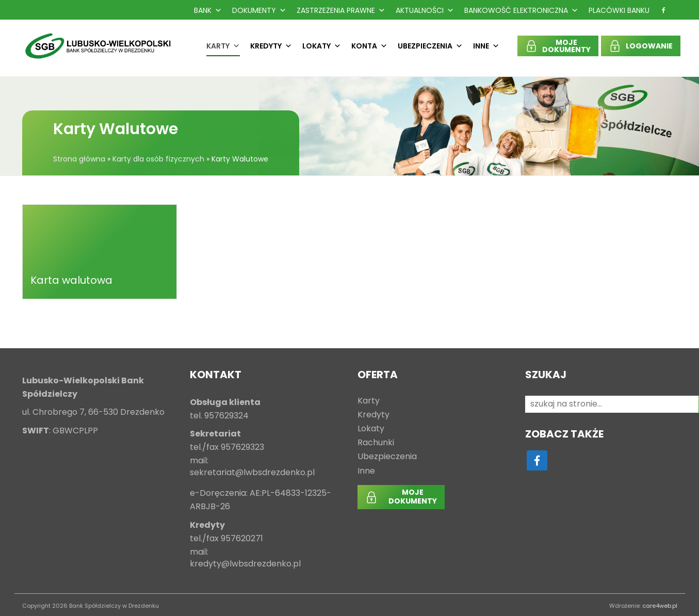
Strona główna (79, 159)
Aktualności (425, 10)
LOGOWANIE (649, 46)
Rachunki (376, 443)
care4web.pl (660, 606)
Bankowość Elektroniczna (521, 10)
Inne (486, 46)
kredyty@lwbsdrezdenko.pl (245, 564)
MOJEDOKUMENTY (566, 46)
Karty (223, 46)
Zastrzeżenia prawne (341, 10)
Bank (208, 10)
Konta (369, 46)
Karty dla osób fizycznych (158, 159)
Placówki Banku (619, 10)
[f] (663, 10)
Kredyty (271, 46)
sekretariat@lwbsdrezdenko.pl (252, 473)
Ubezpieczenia (430, 46)
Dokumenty (259, 10)
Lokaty (322, 46)
